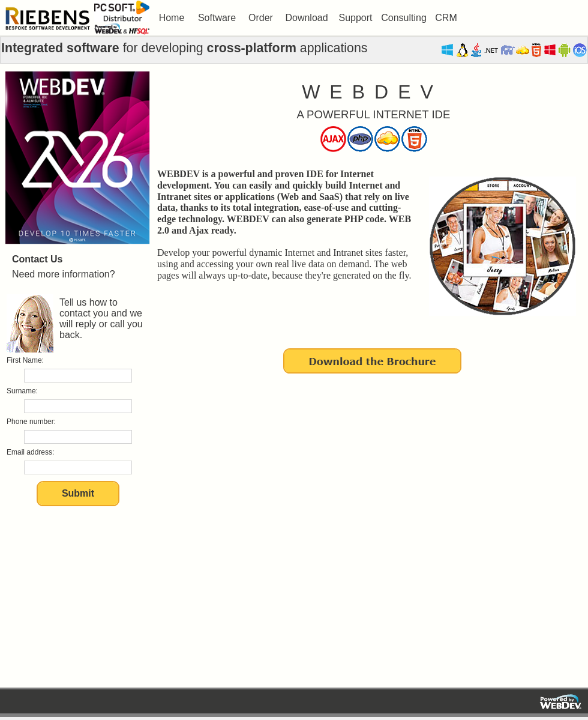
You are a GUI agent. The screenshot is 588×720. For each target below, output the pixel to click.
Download (306, 18)
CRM (446, 18)
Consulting (404, 18)
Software (217, 18)
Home (172, 18)
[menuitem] (172, 18)
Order (261, 18)
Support (355, 18)
